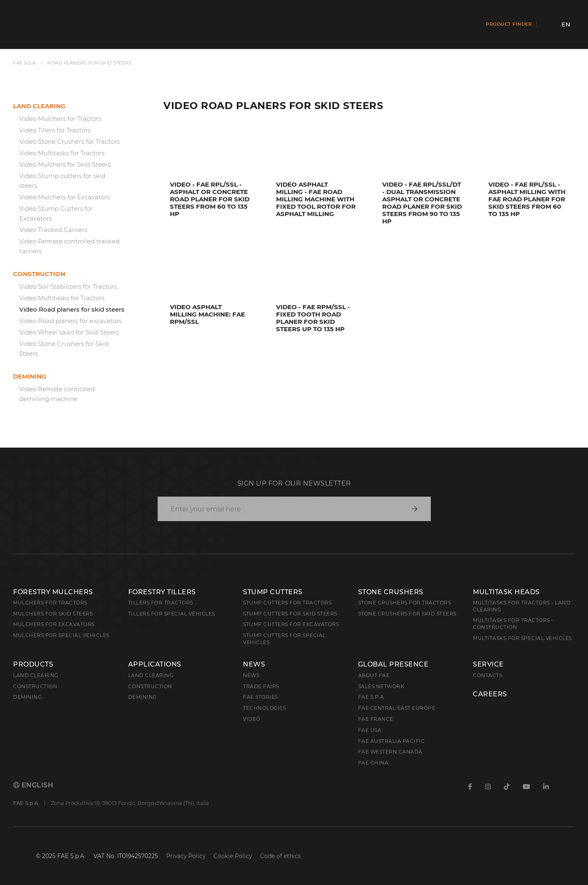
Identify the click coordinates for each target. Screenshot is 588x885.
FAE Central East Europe (397, 708)
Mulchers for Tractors (50, 603)
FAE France (376, 719)
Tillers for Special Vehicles (172, 614)
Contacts (488, 675)
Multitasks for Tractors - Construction (513, 624)
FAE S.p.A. (25, 63)
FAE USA (370, 730)
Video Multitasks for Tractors (62, 153)
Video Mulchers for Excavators (65, 197)
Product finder (509, 24)
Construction (39, 274)
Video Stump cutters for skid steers (62, 181)
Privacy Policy (186, 856)
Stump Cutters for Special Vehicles (284, 639)
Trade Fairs (261, 686)
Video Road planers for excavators (70, 321)
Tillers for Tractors (161, 603)
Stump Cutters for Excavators (291, 624)
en (566, 25)
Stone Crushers (391, 592)
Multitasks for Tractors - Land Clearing (522, 606)
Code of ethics (281, 856)
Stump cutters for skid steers (290, 614)
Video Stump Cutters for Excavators (56, 213)
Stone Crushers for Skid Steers (407, 614)
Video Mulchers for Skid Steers (65, 164)
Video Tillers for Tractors (55, 130)
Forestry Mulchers (53, 592)
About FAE (374, 675)
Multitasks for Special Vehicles (522, 638)
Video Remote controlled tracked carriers (69, 246)
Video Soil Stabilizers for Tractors (68, 286)
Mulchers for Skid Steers (53, 614)
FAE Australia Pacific (392, 741)
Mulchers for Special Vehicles (61, 635)
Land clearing (39, 106)
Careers (490, 694)
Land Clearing (151, 675)
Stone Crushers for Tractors (405, 603)
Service (488, 664)
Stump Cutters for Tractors (287, 603)
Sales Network (381, 686)
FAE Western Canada (390, 752)
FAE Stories (261, 697)
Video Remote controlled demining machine (57, 394)
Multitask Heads (506, 592)
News (254, 664)
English (33, 785)
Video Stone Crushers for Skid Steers (64, 349)
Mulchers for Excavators (54, 624)
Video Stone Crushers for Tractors (69, 142)
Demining (30, 376)
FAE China (373, 763)
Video (252, 719)
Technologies (264, 708)
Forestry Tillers (162, 592)
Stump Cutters (273, 592)
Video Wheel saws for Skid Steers (69, 332)
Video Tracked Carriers (53, 230)
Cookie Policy (233, 856)
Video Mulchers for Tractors (60, 119)
